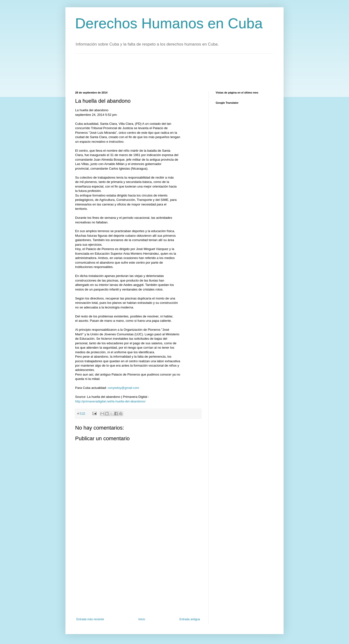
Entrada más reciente (90, 619)
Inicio (142, 619)
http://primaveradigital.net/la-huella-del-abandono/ (110, 401)
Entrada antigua (190, 619)
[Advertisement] (163, 72)
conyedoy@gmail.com (123, 388)
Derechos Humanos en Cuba (169, 23)
